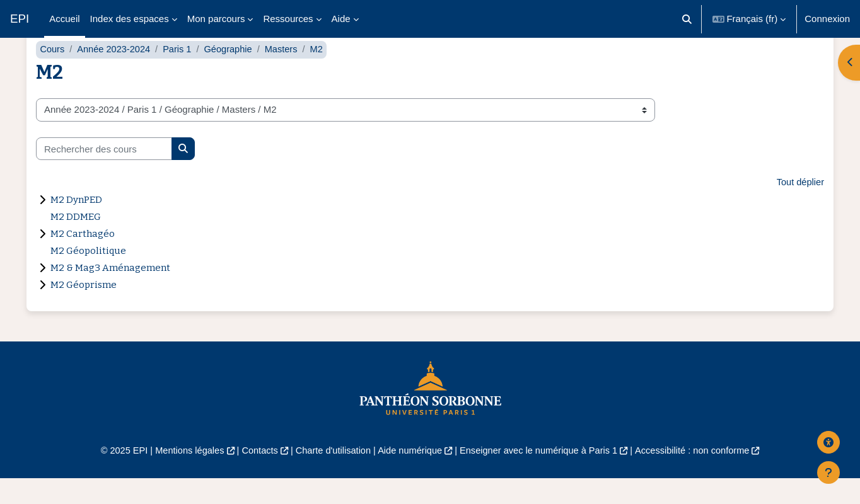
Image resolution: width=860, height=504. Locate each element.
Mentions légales (182, 476)
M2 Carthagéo (83, 259)
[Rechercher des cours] (104, 174)
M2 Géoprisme (84, 310)
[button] (687, 19)
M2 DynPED (76, 225)
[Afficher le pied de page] (828, 472)
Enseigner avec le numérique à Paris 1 (542, 476)
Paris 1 (181, 74)
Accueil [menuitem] (64, 19)
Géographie (233, 74)
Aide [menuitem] (341, 19)
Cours (52, 74)
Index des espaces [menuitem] (130, 19)
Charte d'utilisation (330, 476)
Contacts (254, 476)
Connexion (827, 19)
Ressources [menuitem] (288, 19)
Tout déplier (799, 208)
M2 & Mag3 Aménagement (110, 293)
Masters (287, 74)
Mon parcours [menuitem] (216, 19)
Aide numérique (409, 476)
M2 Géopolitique (88, 276)
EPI (20, 19)
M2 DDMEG (76, 242)
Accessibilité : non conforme (701, 476)
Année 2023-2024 (116, 74)
